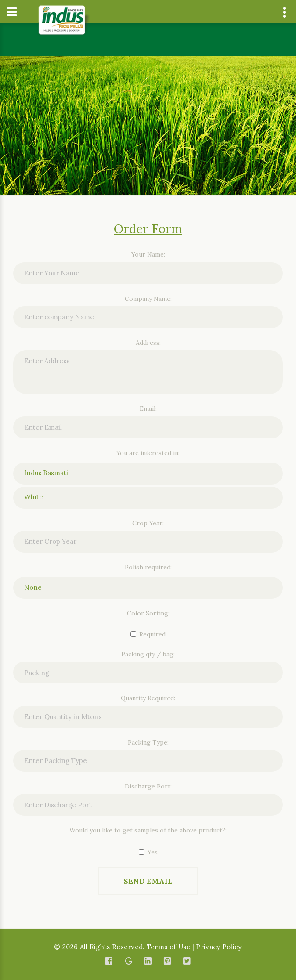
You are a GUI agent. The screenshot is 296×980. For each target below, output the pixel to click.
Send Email (148, 881)
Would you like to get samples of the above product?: (148, 830)
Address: (148, 343)
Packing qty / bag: (148, 654)
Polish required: (148, 567)
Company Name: (148, 299)
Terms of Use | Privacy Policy (194, 947)
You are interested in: (148, 453)
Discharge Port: (148, 786)
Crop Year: (148, 523)
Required (148, 634)
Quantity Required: (148, 698)
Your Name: (148, 254)
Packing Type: (148, 742)
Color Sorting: (148, 613)
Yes (148, 852)
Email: (148, 409)
